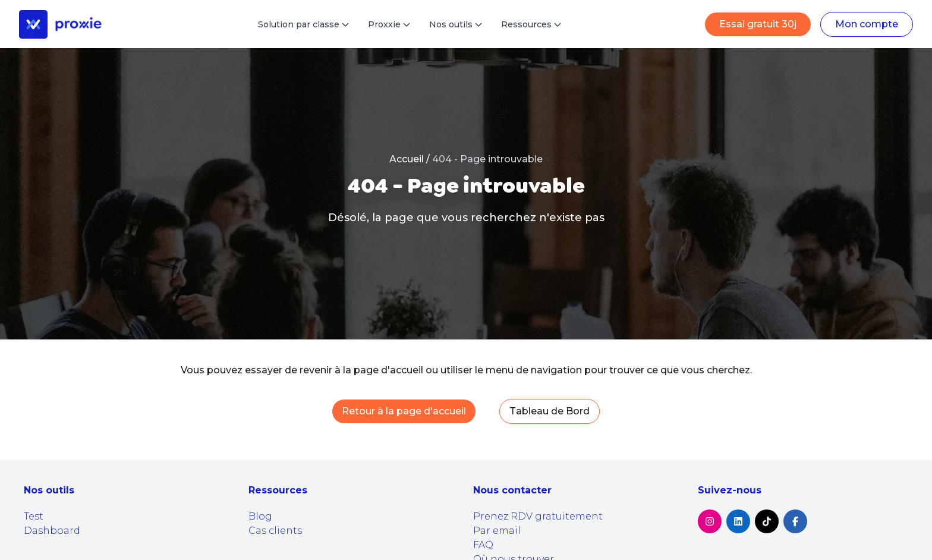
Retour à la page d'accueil (404, 411)
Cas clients (275, 531)
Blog (260, 516)
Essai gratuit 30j (758, 24)
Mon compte (867, 24)
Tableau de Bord (550, 411)
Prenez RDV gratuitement (538, 516)
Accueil (407, 159)
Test (34, 516)
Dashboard (52, 531)
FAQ (483, 545)
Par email (497, 531)
